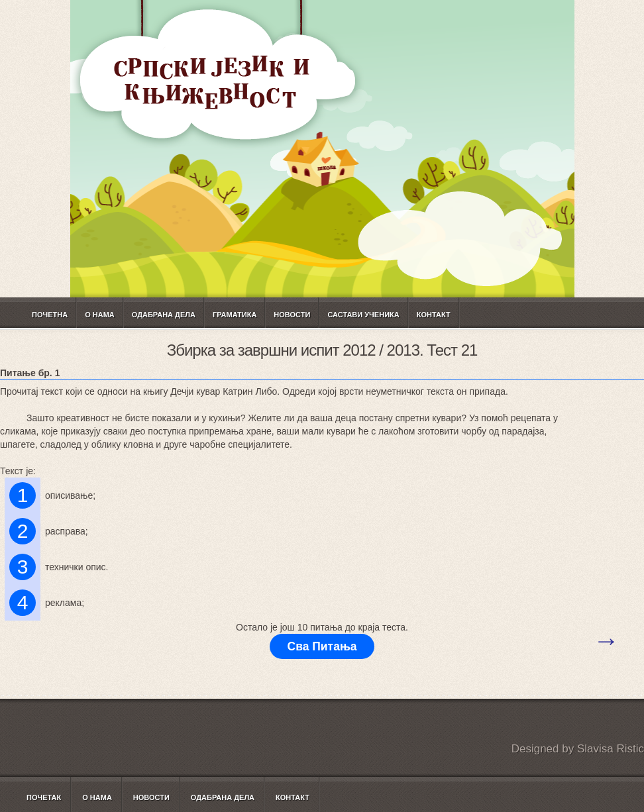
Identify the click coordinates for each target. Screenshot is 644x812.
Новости (292, 315)
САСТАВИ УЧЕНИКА (363, 315)
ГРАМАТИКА (235, 315)
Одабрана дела (164, 315)
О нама (100, 315)
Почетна (50, 315)
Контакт (434, 315)
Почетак (44, 797)
